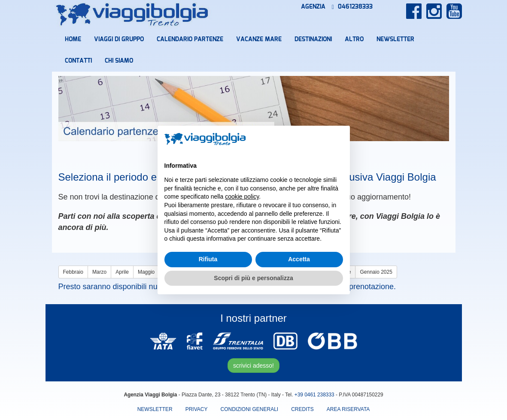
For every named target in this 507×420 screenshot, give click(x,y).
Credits (302, 409)
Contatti (78, 61)
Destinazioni (313, 39)
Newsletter (395, 39)
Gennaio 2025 (376, 272)
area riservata (348, 409)
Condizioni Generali (249, 409)
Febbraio (73, 272)
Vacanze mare (259, 39)
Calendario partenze (190, 39)
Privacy (197, 409)
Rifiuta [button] (208, 259)
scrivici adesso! (253, 366)
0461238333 (352, 7)
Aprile (122, 272)
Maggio (146, 272)
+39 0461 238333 (314, 395)
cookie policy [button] (242, 196)
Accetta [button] (299, 259)
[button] (339, 139)
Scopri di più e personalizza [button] (253, 278)
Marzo (99, 272)
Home (73, 39)
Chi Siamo (119, 61)
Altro (354, 39)
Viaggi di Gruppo (119, 39)
